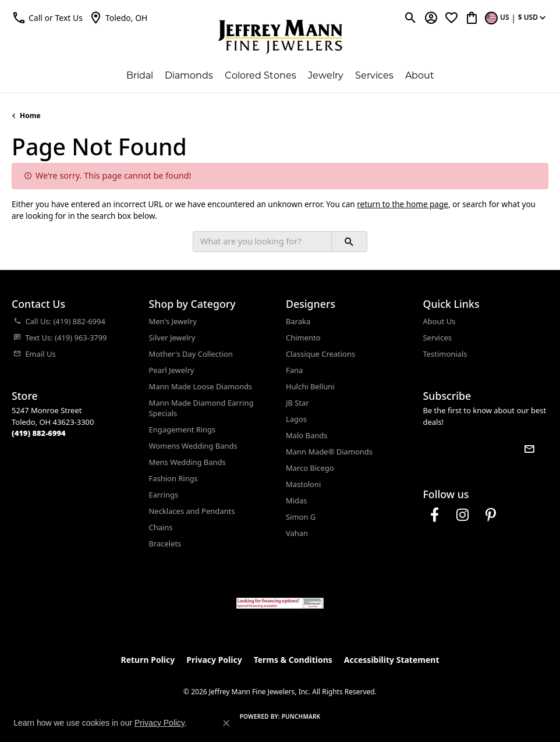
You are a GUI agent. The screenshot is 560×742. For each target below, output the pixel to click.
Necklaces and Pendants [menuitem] (192, 511)
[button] (47, 17)
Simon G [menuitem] (301, 517)
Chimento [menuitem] (303, 338)
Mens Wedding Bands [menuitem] (187, 462)
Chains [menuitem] (161, 527)
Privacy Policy (214, 660)
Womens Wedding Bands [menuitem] (193, 446)
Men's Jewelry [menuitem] (173, 321)
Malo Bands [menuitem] (306, 435)
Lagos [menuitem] (296, 419)
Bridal (140, 76)
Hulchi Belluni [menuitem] (310, 386)
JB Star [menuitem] (297, 403)
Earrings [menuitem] (164, 495)
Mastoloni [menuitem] (303, 484)
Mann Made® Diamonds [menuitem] (329, 452)
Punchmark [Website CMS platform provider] (301, 716)
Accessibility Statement (392, 660)
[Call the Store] (39, 433)
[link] (118, 17)
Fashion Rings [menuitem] (173, 478)
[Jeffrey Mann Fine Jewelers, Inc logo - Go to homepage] (280, 37)
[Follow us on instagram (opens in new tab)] (463, 515)
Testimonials (445, 354)
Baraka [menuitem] (298, 321)
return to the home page (403, 204)
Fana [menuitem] (294, 370)
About (420, 76)
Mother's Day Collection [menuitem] (191, 354)
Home (30, 116)
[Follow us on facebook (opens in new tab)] (435, 515)
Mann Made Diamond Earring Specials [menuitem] (201, 408)
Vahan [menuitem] (297, 533)
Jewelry (326, 76)
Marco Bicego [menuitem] (310, 468)
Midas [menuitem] (297, 500)
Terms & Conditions (293, 660)
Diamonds (189, 76)
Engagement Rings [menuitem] (182, 429)
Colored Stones (260, 76)
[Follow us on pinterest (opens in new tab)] (491, 515)
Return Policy (148, 660)
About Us (440, 321)
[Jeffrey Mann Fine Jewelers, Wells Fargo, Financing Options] (280, 603)
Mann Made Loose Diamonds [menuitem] (201, 386)
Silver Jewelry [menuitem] (172, 338)
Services (374, 76)
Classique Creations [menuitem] (320, 354)
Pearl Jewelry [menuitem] (172, 370)
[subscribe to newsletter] (529, 449)
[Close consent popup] (226, 723)
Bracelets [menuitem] (165, 544)
